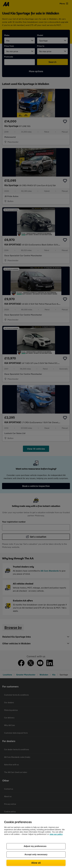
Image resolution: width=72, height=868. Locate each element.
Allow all (36, 863)
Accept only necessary (36, 854)
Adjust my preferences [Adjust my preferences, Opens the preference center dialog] (35, 846)
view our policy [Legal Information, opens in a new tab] (56, 834)
